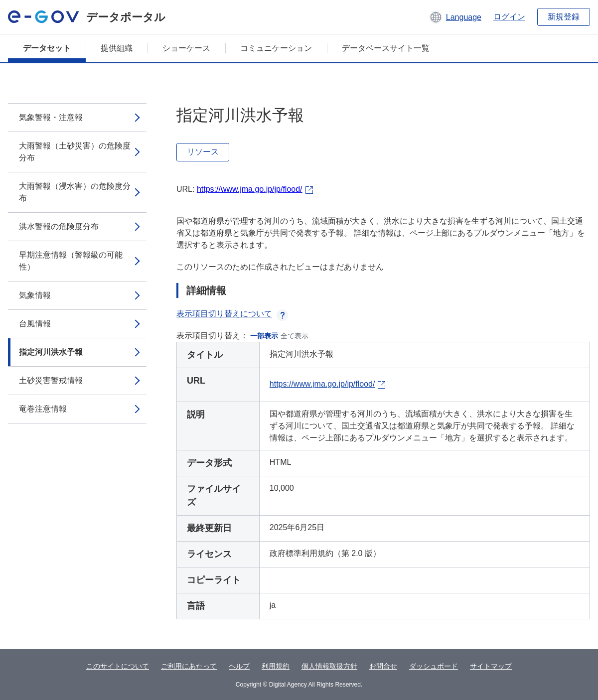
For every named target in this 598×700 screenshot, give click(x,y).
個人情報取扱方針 (329, 666)
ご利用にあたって (189, 666)
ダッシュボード (434, 666)
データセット (47, 48)
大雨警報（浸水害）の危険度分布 (75, 192)
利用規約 (276, 666)
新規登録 (564, 17)
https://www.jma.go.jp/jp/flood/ (250, 189)
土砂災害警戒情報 (51, 380)
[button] (455, 17)
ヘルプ (239, 666)
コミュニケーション (276, 48)
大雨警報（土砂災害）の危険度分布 (75, 152)
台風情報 (35, 324)
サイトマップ (491, 666)
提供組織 (117, 48)
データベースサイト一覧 (386, 48)
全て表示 (295, 336)
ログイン (509, 17)
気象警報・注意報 (51, 117)
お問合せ (383, 666)
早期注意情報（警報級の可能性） (71, 261)
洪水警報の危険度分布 (59, 226)
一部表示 (264, 336)
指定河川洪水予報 (51, 352)
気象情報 (35, 295)
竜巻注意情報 (43, 409)
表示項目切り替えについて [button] (232, 314)
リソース (203, 152)
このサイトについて (118, 666)
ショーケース (186, 48)
